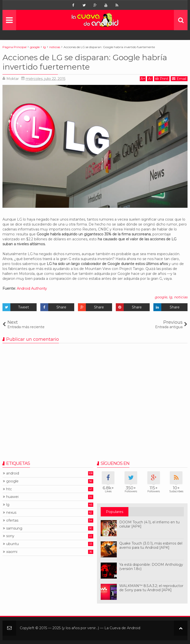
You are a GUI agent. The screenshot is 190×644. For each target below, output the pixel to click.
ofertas (12, 521)
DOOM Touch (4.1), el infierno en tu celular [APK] (149, 524)
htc (9, 489)
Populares (115, 512)
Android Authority (32, 288)
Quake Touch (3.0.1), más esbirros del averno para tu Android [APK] (151, 545)
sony (10, 536)
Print (162, 79)
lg (170, 297)
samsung (14, 528)
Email (179, 79)
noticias (181, 297)
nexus (11, 513)
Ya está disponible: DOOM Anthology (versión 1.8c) (151, 567)
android (13, 473)
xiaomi (12, 552)
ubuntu (12, 544)
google (161, 297)
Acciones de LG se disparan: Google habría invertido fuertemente (85, 62)
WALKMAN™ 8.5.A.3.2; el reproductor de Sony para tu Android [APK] (151, 588)
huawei (12, 497)
